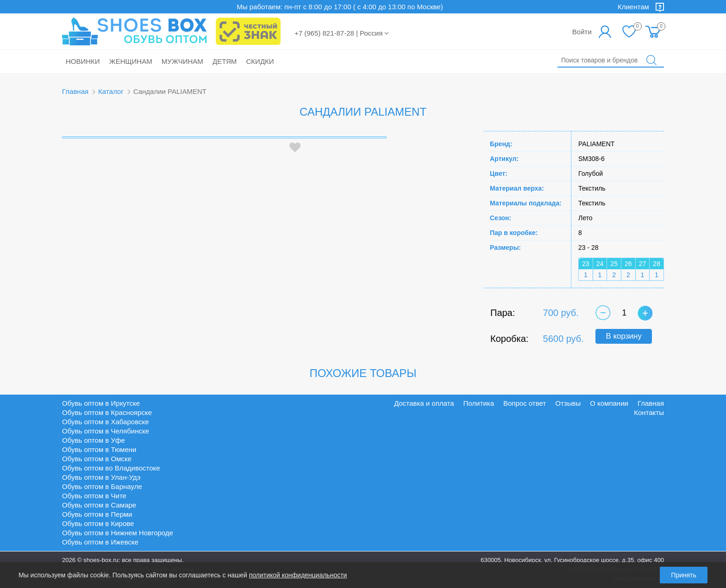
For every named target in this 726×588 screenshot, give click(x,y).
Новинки (83, 61)
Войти (582, 32)
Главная (75, 91)
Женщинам (131, 61)
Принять (684, 575)
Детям (225, 61)
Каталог (111, 91)
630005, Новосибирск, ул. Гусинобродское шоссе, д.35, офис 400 (572, 560)
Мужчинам (182, 61)
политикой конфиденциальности (298, 575)
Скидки (260, 61)
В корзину (624, 336)
